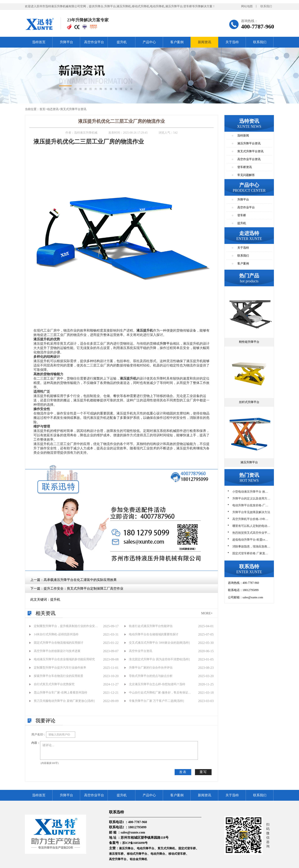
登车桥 (242, 215)
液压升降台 (126, 848)
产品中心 (149, 42)
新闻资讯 (205, 42)
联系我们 (266, 6)
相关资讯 (45, 613)
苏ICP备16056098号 (135, 843)
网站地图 (247, 6)
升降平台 (66, 42)
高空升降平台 (118, 859)
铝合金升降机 (138, 859)
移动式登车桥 (177, 854)
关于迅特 (232, 42)
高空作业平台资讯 (249, 159)
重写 (203, 772)
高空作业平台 (94, 42)
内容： (36, 743)
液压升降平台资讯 (249, 143)
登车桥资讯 (245, 167)
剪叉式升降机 (166, 848)
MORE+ (207, 613)
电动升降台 (158, 854)
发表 (183, 772)
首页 (42, 109)
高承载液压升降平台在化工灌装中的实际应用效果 (80, 580)
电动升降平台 (146, 848)
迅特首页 (39, 42)
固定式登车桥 (187, 848)
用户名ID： (39, 735)
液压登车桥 (116, 854)
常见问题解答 (246, 175)
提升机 (122, 42)
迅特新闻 (243, 136)
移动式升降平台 (137, 854)
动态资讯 (53, 109)
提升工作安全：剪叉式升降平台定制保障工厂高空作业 (83, 588)
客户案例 (177, 42)
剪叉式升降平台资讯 (73, 109)
